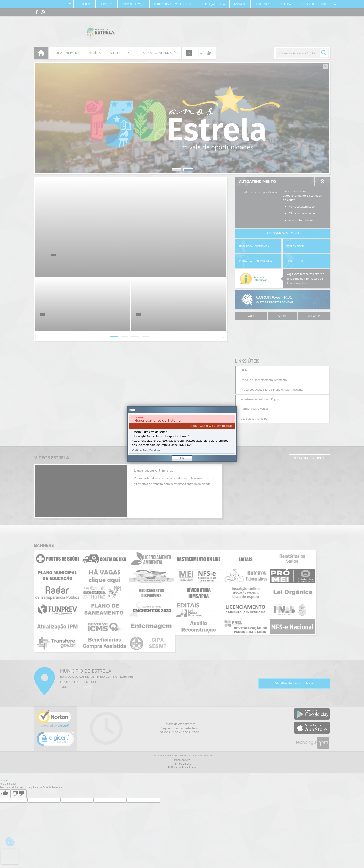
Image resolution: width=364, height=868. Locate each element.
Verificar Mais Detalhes (146, 451)
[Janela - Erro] (182, 434)
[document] (182, 434)
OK (182, 458)
